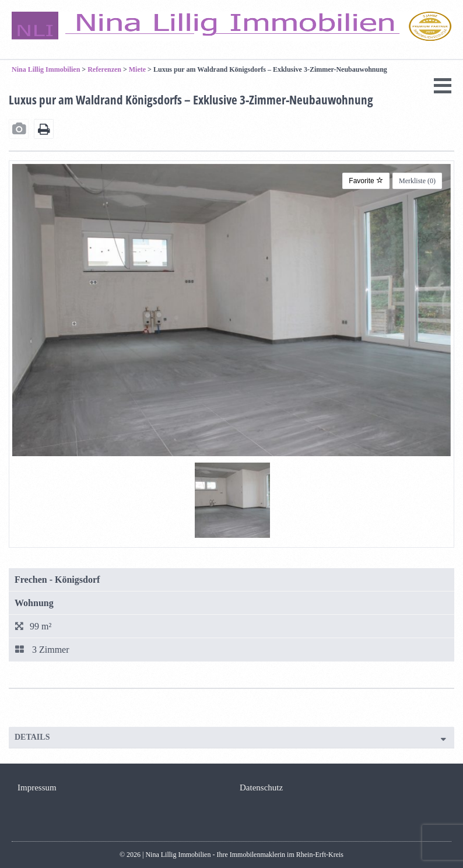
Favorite (366, 181)
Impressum (37, 787)
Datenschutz (261, 787)
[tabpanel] (232, 500)
